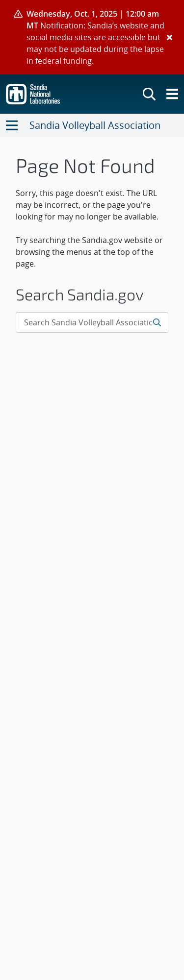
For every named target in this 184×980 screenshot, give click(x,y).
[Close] (170, 37)
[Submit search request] (158, 322)
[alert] (92, 37)
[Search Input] (92, 322)
